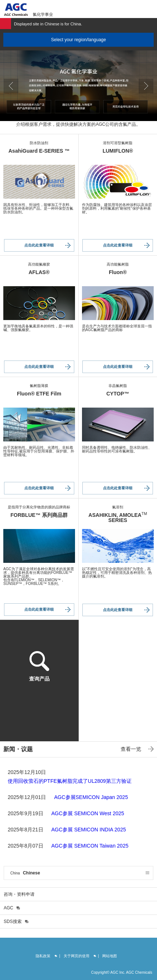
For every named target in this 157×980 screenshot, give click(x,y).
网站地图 (110, 956)
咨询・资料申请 (19, 894)
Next (146, 86)
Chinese (25, 873)
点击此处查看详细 (39, 245)
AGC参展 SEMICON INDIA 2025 (88, 830)
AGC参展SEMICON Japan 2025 (91, 797)
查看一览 (131, 749)
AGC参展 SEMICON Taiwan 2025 (90, 846)
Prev (11, 86)
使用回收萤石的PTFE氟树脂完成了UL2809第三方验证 (70, 781)
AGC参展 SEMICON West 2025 (88, 813)
